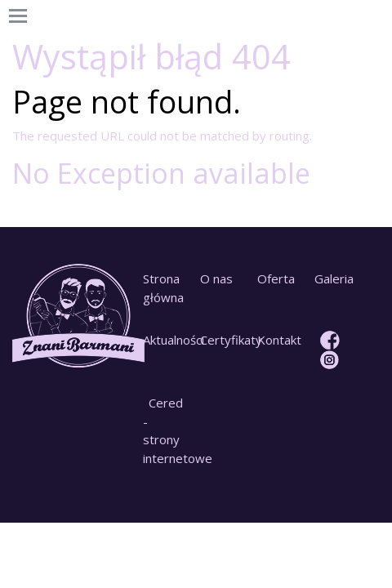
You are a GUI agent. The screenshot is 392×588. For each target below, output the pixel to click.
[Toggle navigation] (18, 17)
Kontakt (279, 340)
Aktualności (165, 340)
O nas (216, 278)
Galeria (334, 278)
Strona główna (163, 288)
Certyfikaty (223, 340)
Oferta (276, 278)
